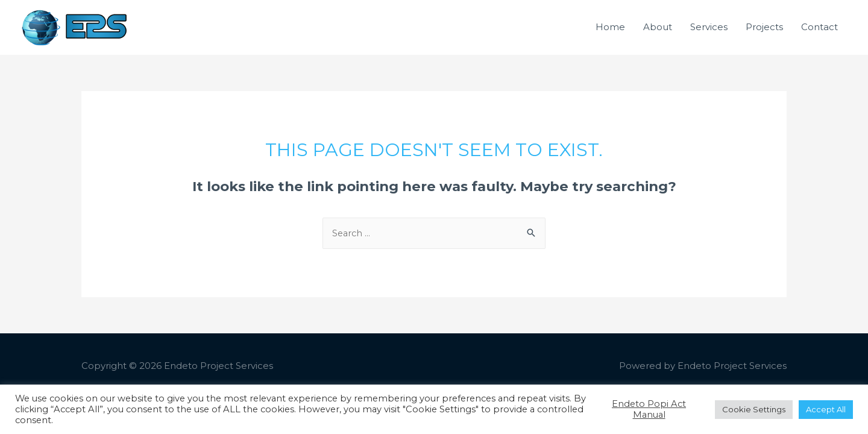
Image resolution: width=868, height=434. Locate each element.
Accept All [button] (826, 409)
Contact (819, 36)
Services (709, 36)
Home (610, 36)
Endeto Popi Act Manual (649, 409)
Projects (764, 36)
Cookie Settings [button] (754, 409)
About (658, 36)
